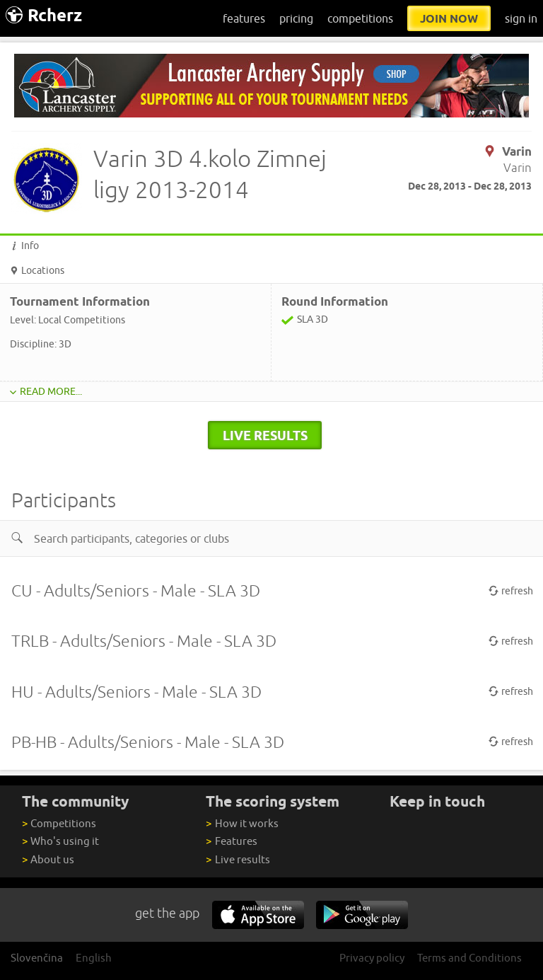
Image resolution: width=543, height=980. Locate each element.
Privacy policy (372, 958)
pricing (296, 18)
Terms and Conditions (469, 958)
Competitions (59, 823)
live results (265, 435)
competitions (360, 18)
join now (449, 18)
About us (48, 859)
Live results (238, 859)
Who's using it (60, 841)
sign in (521, 18)
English (94, 958)
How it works (242, 823)
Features (231, 841)
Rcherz (44, 15)
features (244, 18)
